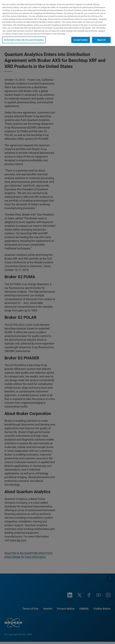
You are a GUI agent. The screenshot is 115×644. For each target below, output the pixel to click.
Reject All (101, 40)
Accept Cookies (81, 40)
